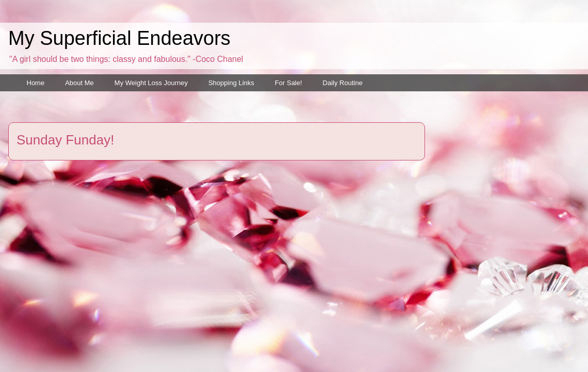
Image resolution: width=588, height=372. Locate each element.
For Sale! (289, 83)
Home (36, 83)
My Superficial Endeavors (119, 38)
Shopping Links (231, 83)
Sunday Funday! (65, 140)
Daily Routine (343, 83)
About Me (79, 83)
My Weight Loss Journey (151, 83)
